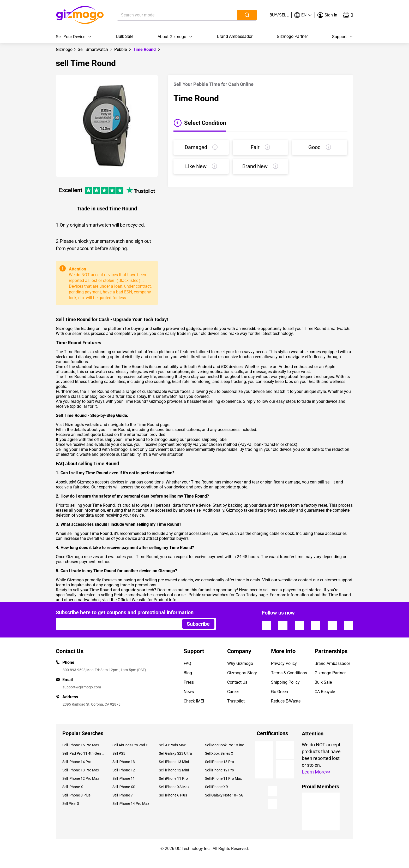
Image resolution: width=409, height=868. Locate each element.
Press (189, 682)
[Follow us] (267, 625)
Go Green (279, 692)
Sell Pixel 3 (71, 804)
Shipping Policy (285, 682)
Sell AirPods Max (172, 745)
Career (233, 692)
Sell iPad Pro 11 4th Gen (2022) (83, 753)
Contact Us (237, 682)
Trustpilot (236, 701)
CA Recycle (325, 692)
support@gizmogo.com (82, 687)
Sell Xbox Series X (219, 753)
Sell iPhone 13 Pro (219, 762)
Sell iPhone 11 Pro (173, 778)
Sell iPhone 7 (123, 795)
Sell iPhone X (73, 787)
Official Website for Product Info (147, 600)
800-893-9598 (74, 670)
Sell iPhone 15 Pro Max (81, 745)
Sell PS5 (119, 753)
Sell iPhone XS (124, 787)
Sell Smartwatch (93, 49)
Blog (188, 673)
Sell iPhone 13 (124, 762)
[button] (303, 15)
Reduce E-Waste (286, 701)
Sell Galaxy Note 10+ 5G (224, 795)
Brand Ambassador (235, 36)
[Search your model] (169, 15)
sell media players (280, 590)
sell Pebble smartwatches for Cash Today (219, 595)
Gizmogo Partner (292, 36)
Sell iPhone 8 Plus (76, 795)
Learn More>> (316, 772)
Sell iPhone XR (216, 787)
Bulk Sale (125, 36)
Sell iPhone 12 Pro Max (81, 778)
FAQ (187, 663)
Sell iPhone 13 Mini (174, 762)
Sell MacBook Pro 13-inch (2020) (226, 745)
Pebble (121, 49)
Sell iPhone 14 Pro (77, 762)
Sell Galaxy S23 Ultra (175, 753)
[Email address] (116, 624)
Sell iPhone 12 (124, 770)
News (189, 692)
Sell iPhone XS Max (174, 787)
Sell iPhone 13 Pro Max (81, 770)
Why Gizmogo (240, 663)
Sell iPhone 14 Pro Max (131, 804)
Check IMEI (194, 701)
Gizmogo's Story (242, 673)
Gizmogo (64, 49)
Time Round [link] (145, 49)
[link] (64, 49)
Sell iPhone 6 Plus (173, 795)
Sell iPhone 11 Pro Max (223, 778)
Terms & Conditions (289, 673)
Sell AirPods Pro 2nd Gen (132, 745)
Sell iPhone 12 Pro (219, 770)
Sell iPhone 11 (124, 778)
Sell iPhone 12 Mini (174, 770)
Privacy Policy (284, 663)
